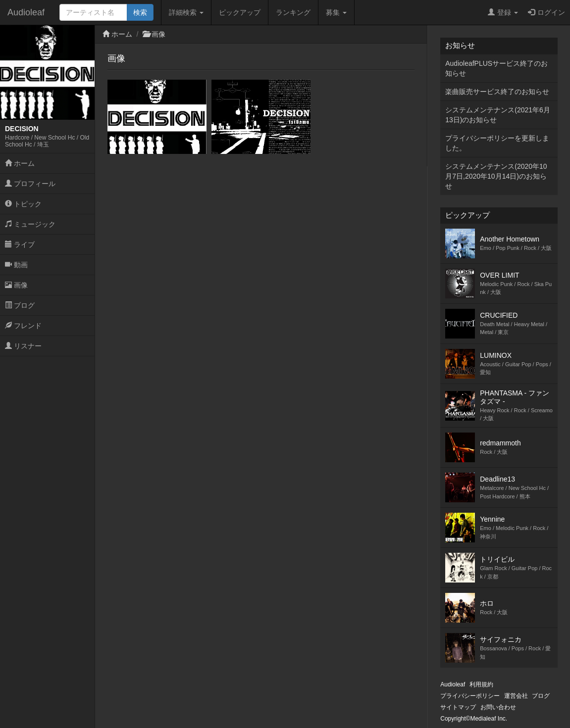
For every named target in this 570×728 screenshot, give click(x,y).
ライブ (20, 244)
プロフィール (30, 184)
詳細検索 (186, 12)
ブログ (20, 305)
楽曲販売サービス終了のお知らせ (497, 92)
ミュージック (30, 224)
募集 (336, 12)
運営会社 (516, 696)
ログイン (546, 12)
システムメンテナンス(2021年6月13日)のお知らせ (498, 115)
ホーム (20, 163)
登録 (503, 12)
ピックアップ (240, 12)
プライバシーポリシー (470, 696)
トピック (23, 204)
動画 (16, 265)
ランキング (293, 12)
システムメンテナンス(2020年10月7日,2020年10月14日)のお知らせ (496, 176)
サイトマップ (458, 707)
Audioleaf (26, 12)
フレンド (23, 326)
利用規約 (481, 684)
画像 (16, 285)
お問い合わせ (498, 707)
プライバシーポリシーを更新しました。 (497, 143)
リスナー (23, 346)
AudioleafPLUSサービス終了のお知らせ (496, 68)
